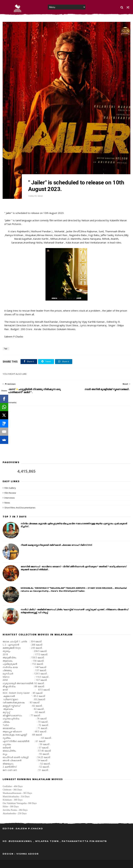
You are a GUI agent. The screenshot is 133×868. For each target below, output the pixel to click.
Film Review (10, 493)
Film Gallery (10, 488)
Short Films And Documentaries (20, 508)
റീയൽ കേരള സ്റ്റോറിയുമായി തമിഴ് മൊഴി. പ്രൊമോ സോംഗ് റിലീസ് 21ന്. (56, 545)
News (7, 503)
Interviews (10, 498)
